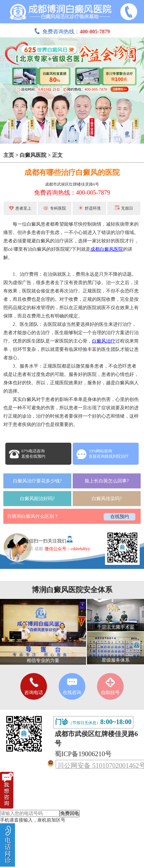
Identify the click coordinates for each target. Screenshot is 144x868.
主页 (9, 155)
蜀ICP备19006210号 (83, 754)
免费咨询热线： (72, 32)
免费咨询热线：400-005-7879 (72, 193)
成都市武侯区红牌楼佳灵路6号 (72, 184)
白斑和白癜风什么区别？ (33, 516)
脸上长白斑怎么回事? (107, 481)
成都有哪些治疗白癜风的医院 (72, 172)
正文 (57, 155)
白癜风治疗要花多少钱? (37, 481)
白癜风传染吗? (107, 499)
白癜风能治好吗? (37, 499)
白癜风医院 (33, 155)
